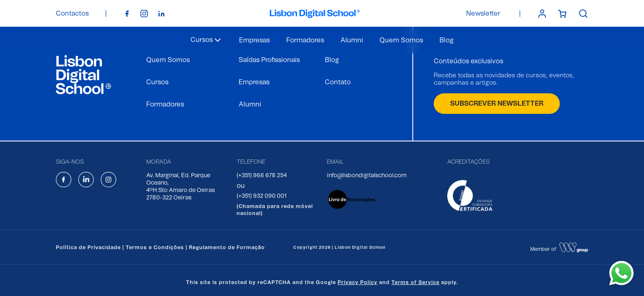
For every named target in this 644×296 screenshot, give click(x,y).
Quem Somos (401, 40)
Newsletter (483, 14)
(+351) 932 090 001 (262, 196)
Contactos (72, 14)
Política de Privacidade (88, 247)
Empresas (254, 40)
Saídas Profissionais (269, 60)
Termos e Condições (155, 247)
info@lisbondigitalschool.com (367, 176)
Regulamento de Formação (227, 247)
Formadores (305, 40)
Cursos (157, 82)
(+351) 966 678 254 (262, 176)
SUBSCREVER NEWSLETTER (497, 104)
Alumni (352, 40)
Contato (338, 82)
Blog (446, 40)
